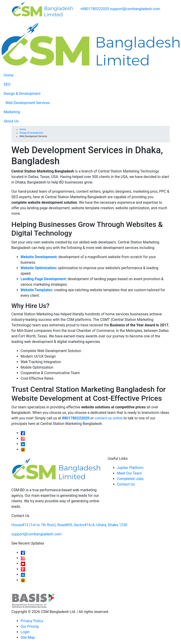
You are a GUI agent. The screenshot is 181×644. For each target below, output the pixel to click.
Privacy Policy (32, 621)
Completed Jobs (130, 479)
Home (9, 75)
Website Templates (36, 290)
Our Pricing (30, 626)
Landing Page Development (43, 279)
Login (25, 632)
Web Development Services (28, 103)
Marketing (12, 112)
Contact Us (126, 484)
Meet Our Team (129, 473)
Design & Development (22, 94)
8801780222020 (76, 418)
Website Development (39, 257)
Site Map (28, 637)
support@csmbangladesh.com (135, 9)
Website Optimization (38, 268)
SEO (7, 84)
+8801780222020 (95, 9)
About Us (11, 121)
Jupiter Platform (130, 468)
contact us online (109, 418)
